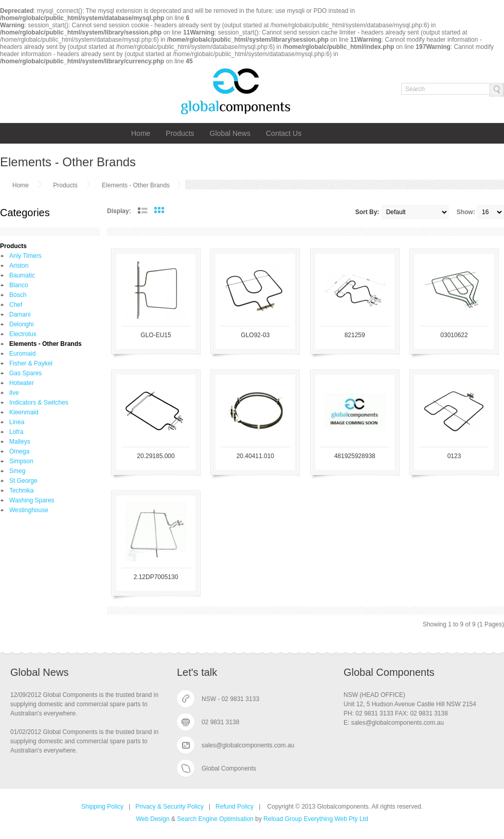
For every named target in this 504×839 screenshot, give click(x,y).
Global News (230, 133)
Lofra (16, 432)
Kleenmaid (24, 412)
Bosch (18, 295)
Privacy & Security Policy (169, 807)
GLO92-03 (255, 335)
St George (23, 481)
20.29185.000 (156, 456)
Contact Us (284, 133)
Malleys (20, 442)
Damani (20, 314)
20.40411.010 (255, 456)
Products (180, 133)
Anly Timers (25, 256)
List (143, 211)
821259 (355, 335)
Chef (16, 305)
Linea (17, 422)
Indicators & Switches (39, 403)
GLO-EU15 (156, 335)
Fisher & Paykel (31, 363)
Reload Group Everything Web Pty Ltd (316, 819)
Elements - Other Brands (136, 185)
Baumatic (22, 275)
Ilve (14, 393)
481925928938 (355, 456)
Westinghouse (29, 510)
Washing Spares (32, 500)
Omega (19, 451)
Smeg (17, 471)
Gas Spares (25, 373)
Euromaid (22, 354)
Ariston (19, 266)
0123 (454, 456)
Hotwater (22, 383)
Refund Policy (235, 807)
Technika (21, 491)
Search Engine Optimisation (215, 819)
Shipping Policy (102, 807)
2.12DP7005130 (156, 577)
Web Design (152, 819)
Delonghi (21, 324)
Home (141, 133)
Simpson (21, 461)
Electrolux (23, 334)
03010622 (454, 335)
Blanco (19, 285)
